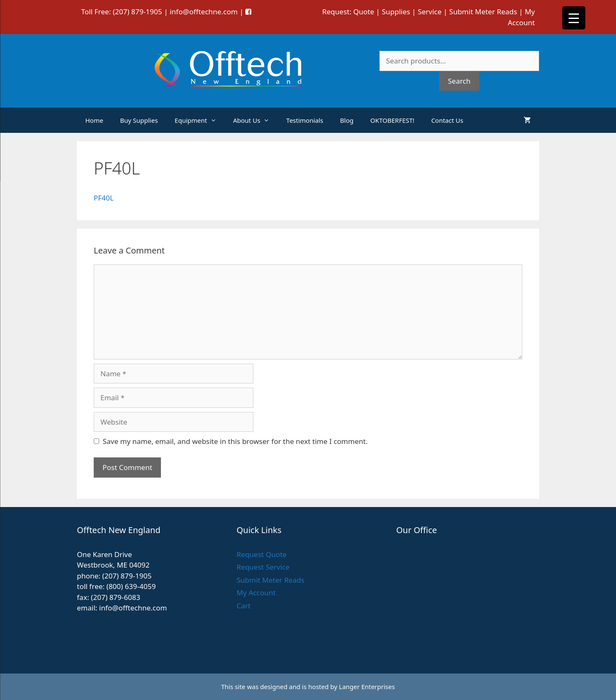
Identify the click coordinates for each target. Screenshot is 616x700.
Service (430, 12)
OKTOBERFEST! (392, 120)
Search (459, 81)
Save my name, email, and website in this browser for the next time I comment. (235, 441)
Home (94, 120)
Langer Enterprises (367, 687)
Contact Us (447, 120)
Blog (347, 120)
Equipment (200, 120)
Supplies (396, 12)
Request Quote (262, 554)
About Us (256, 120)
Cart (244, 606)
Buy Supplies (139, 120)
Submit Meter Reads (483, 12)
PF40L (104, 198)
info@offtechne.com (204, 12)
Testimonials (305, 120)
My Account (256, 593)
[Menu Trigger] (574, 18)
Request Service (263, 567)
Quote (364, 12)
